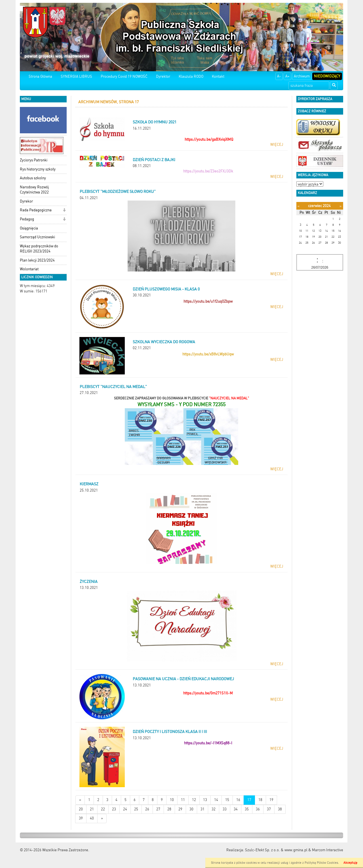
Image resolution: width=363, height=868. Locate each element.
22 (103, 809)
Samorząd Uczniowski (37, 237)
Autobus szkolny (33, 178)
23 (114, 809)
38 (280, 809)
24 (125, 809)
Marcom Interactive (328, 850)
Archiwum (302, 76)
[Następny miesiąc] (340, 206)
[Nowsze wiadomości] (80, 800)
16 (238, 800)
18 (260, 800)
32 (214, 809)
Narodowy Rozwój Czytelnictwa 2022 (34, 190)
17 (249, 800)
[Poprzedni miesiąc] (298, 206)
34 (236, 809)
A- (279, 76)
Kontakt (218, 76)
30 (191, 809)
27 (158, 809)
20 (81, 809)
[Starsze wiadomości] (102, 819)
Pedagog (27, 219)
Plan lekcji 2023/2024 (37, 260)
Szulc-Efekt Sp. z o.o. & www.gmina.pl (276, 850)
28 (169, 809)
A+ (287, 76)
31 (202, 809)
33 (225, 809)
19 (271, 800)
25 (136, 809)
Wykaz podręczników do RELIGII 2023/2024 (39, 249)
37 (269, 809)
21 (92, 809)
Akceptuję (350, 863)
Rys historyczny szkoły (38, 169)
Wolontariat (29, 269)
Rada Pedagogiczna (36, 210)
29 (180, 809)
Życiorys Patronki (34, 160)
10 (172, 800)
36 (258, 809)
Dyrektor (163, 76)
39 (81, 818)
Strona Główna (40, 76)
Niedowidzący (327, 76)
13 (205, 800)
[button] (64, 211)
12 (194, 800)
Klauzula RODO (191, 76)
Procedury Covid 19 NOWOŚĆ (124, 76)
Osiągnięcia (29, 228)
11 (183, 800)
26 (147, 809)
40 (92, 818)
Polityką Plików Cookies (321, 863)
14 (216, 800)
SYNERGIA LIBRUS (76, 76)
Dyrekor (26, 201)
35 (247, 809)
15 (227, 800)
